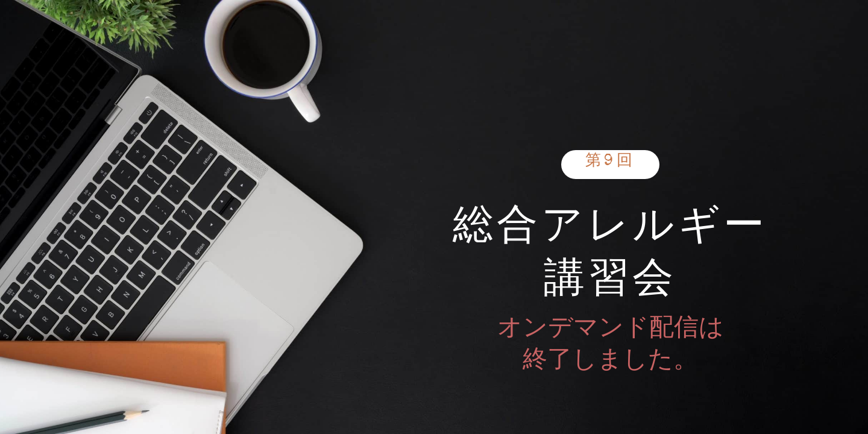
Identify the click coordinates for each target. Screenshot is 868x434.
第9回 (610, 162)
